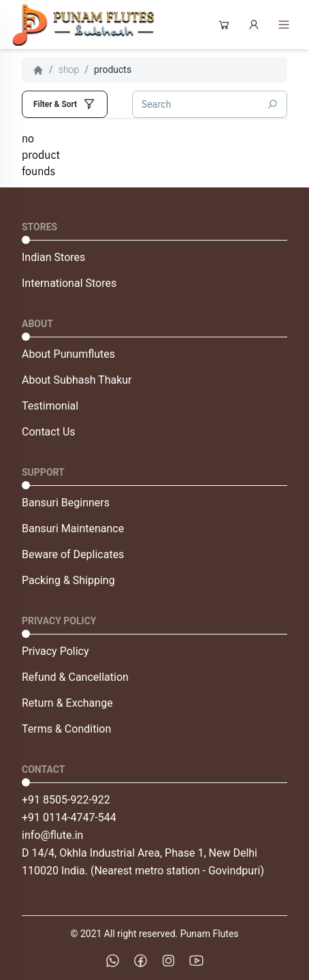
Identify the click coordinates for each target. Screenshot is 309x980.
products (113, 70)
